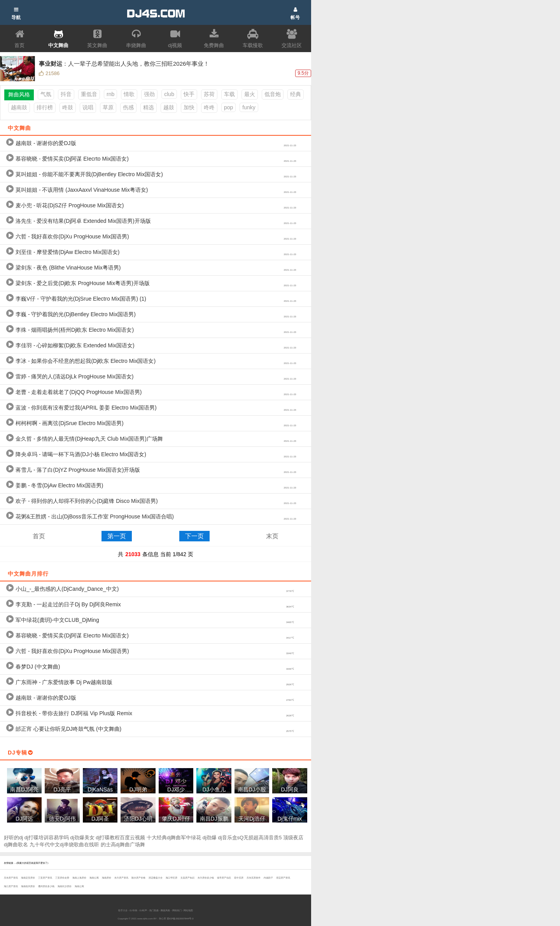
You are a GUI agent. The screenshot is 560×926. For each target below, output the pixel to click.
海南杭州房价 (28, 886)
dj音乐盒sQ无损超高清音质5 (250, 838)
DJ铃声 (143, 910)
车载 (229, 94)
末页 (272, 536)
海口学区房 (171, 878)
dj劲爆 (210, 838)
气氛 (46, 94)
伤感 (128, 107)
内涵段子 (268, 878)
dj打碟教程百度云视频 (120, 838)
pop (228, 107)
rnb (110, 94)
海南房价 (107, 878)
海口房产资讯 (11, 886)
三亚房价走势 (62, 878)
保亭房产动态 (224, 878)
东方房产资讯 (121, 878)
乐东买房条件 (254, 878)
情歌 (129, 94)
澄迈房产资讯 (283, 878)
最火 (250, 94)
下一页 (194, 536)
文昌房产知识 (187, 878)
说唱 (88, 107)
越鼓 (169, 107)
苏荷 (209, 94)
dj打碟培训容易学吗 (47, 838)
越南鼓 (19, 107)
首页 (39, 536)
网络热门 (177, 910)
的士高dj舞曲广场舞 (123, 845)
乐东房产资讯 (11, 878)
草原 (108, 107)
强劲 (149, 94)
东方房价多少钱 (206, 878)
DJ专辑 (133, 910)
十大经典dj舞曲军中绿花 (174, 838)
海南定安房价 (28, 878)
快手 (189, 94)
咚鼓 (68, 107)
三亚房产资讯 (45, 878)
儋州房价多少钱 (46, 886)
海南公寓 (94, 878)
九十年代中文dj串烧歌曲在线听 (64, 845)
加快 (189, 107)
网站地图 (188, 910)
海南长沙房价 (65, 886)
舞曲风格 (165, 910)
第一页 (117, 536)
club (169, 94)
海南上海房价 (79, 878)
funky (249, 107)
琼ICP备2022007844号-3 (180, 918)
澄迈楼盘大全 (156, 878)
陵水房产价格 (138, 878)
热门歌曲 (154, 910)
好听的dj (13, 838)
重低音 (89, 94)
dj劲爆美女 (82, 838)
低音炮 (273, 94)
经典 (296, 94)
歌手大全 (123, 910)
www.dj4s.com (145, 918)
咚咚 (209, 107)
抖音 (66, 94)
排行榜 (45, 107)
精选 (149, 107)
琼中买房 (239, 878)
